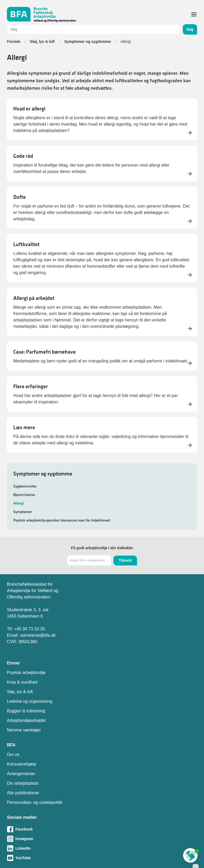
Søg (190, 29)
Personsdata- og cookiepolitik (35, 802)
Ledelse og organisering (30, 701)
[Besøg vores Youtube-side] (102, 858)
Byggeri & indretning (26, 711)
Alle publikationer (23, 793)
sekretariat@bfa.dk (38, 635)
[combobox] (93, 29)
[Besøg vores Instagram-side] (102, 839)
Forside (14, 42)
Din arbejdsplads (23, 783)
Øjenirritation (24, 495)
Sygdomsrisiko (25, 486)
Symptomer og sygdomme (88, 42)
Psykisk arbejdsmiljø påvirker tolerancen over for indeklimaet (62, 520)
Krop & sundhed (22, 682)
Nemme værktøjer (24, 730)
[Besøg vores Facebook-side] (102, 829)
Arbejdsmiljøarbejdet (26, 720)
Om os (13, 755)
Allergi (19, 503)
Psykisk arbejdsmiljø (26, 673)
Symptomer (23, 512)
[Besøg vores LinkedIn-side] (102, 848)
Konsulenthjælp (22, 764)
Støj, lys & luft (42, 42)
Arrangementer (21, 774)
